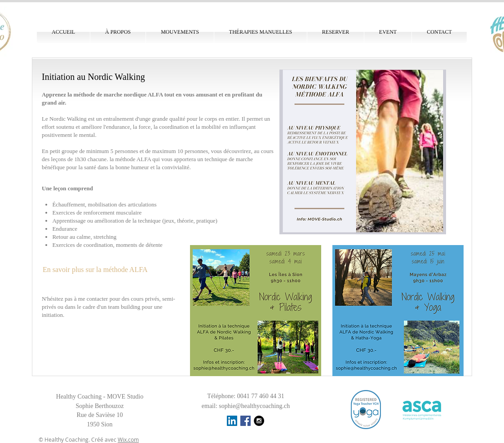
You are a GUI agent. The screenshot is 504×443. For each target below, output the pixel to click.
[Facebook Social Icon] (245, 421)
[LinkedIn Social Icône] (232, 421)
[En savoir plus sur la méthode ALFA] (100, 270)
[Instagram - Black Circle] (259, 421)
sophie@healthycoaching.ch (254, 406)
